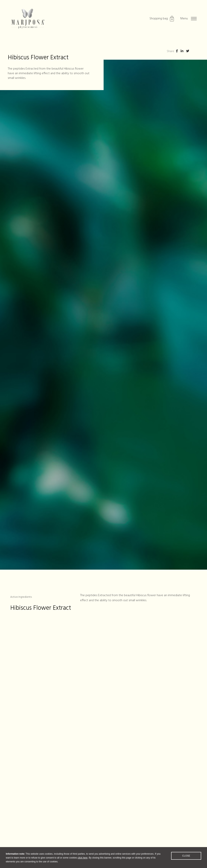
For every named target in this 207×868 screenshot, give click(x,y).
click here (83, 861)
